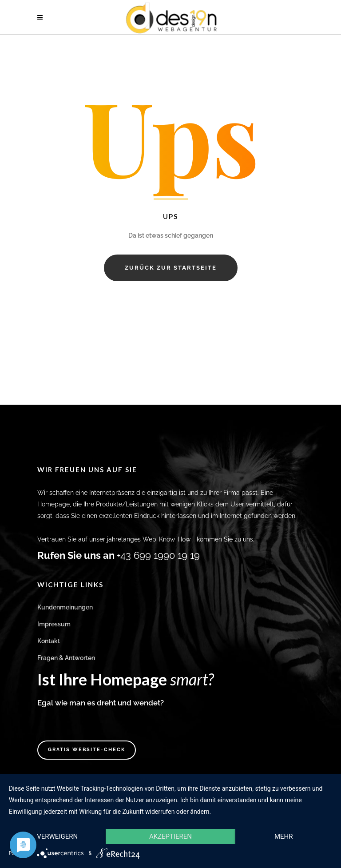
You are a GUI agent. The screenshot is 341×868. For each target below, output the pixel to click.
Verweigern (57, 836)
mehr (284, 836)
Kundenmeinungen (65, 607)
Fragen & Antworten (66, 658)
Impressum (54, 624)
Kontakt (49, 641)
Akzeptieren (170, 836)
